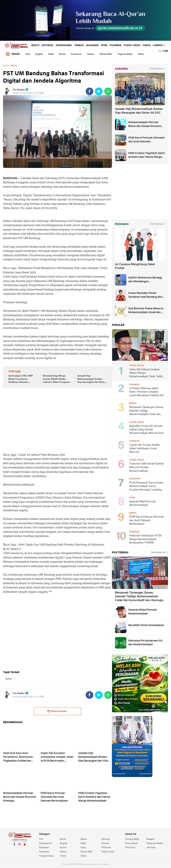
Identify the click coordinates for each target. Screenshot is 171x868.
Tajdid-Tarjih (132, 45)
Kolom (62, 54)
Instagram (20, 846)
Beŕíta (84, 839)
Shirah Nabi (106, 54)
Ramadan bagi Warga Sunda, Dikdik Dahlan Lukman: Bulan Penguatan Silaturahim (57, 379)
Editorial (48, 45)
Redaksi (150, 839)
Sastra (91, 54)
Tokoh (146, 45)
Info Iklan (151, 848)
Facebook (14, 846)
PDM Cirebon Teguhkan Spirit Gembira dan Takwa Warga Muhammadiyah (146, 156)
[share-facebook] (89, 91)
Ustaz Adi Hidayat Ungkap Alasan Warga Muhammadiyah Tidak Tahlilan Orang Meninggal (147, 373)
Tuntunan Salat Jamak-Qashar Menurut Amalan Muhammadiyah (147, 467)
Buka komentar (57, 711)
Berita (35, 45)
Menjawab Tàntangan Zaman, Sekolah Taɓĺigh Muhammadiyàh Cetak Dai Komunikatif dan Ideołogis (146, 411)
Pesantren (76, 54)
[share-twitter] (99, 91)
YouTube (25, 846)
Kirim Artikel (131, 843)
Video (141, 54)
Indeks (13, 54)
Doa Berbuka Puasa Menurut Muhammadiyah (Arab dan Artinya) (146, 311)
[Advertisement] (57, 420)
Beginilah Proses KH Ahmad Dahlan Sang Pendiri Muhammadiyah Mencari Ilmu (147, 430)
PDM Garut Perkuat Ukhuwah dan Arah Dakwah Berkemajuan (146, 140)
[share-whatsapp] (108, 91)
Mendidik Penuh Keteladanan (146, 625)
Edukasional (64, 45)
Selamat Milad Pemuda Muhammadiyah (142, 503)
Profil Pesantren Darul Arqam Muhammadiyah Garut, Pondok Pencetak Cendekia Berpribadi (146, 487)
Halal (51, 54)
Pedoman (115, 45)
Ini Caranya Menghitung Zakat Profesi (135, 266)
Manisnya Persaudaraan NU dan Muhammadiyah (145, 643)
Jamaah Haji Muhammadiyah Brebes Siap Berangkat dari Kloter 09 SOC (91, 379)
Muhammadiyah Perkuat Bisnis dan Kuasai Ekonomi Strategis (145, 125)
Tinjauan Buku (125, 54)
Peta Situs (130, 848)
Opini (104, 45)
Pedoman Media (155, 843)
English (39, 54)
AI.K (28, 54)
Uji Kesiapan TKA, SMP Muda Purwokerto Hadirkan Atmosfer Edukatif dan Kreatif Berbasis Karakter (21, 379)
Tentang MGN (132, 839)
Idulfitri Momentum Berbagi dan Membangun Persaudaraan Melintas (145, 280)
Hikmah (79, 45)
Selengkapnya (158, 552)
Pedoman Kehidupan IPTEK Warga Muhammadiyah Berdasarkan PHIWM (145, 539)
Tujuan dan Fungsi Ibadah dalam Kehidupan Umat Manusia (144, 448)
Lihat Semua (156, 69)
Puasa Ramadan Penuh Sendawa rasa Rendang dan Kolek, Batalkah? (145, 295)
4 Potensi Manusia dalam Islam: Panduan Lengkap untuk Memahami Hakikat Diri (146, 392)
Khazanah (92, 45)
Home (6, 66)
